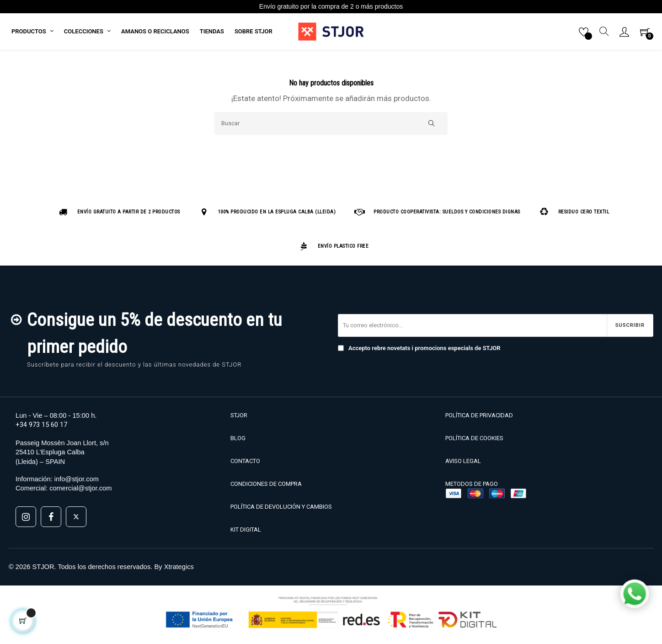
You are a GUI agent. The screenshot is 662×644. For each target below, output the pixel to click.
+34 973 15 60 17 (41, 427)
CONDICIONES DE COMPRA (266, 487)
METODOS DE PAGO (472, 487)
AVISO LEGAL (463, 463)
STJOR (239, 418)
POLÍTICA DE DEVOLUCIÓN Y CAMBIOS (281, 509)
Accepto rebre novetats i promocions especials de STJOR (419, 351)
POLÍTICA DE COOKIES (474, 440)
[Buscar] (331, 126)
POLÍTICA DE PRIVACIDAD (479, 418)
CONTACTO (245, 463)
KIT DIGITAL (246, 532)
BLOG (238, 440)
